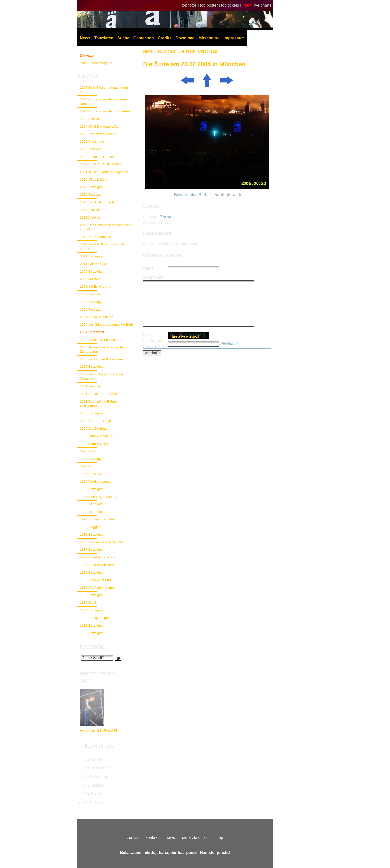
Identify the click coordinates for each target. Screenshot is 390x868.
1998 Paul (87, 451)
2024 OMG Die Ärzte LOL (99, 126)
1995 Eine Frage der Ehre (99, 497)
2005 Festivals (91, 309)
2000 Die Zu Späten (95, 429)
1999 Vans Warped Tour (98, 436)
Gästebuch (144, 38)
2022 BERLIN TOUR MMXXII (102, 164)
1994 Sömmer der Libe (97, 519)
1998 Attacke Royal (94, 444)
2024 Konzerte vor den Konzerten (105, 111)
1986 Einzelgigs (92, 572)
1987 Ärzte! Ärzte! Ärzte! (98, 557)
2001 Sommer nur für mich (100, 394)
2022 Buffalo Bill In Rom (98, 157)
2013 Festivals (91, 210)
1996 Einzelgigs (92, 489)
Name (148, 268)
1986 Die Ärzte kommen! (98, 587)
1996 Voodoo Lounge (96, 481)
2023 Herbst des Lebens (98, 134)
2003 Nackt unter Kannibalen (101, 359)
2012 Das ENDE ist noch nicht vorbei (102, 246)
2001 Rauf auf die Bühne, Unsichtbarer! (99, 404)
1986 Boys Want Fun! (96, 580)
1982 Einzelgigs (92, 633)
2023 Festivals (91, 149)
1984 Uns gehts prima (96, 618)
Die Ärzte (87, 56)
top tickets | (232, 5)
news (170, 838)
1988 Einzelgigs (92, 534)
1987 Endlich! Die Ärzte (97, 565)
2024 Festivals (91, 119)
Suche (123, 38)
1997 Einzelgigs (92, 459)
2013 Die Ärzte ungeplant (99, 202)
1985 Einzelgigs (92, 595)
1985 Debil (88, 603)
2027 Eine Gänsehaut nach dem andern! (104, 90)
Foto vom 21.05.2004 (98, 730)
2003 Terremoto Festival (98, 340)
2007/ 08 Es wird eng (96, 287)
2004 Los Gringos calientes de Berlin (107, 325)
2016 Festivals (91, 195)
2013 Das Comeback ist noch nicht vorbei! (106, 227)
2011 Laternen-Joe (94, 264)
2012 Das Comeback (96, 237)
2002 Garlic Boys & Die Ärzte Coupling (101, 376)
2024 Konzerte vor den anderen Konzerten (103, 101)
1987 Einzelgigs (92, 550)
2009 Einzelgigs (92, 271)
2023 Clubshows (92, 142)
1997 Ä (85, 466)
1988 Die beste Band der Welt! (103, 542)
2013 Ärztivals (90, 217)
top (220, 838)
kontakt (152, 838)
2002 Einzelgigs (92, 367)
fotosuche (93, 647)
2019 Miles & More (94, 179)
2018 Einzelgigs (92, 187)
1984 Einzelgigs (92, 610)
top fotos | (191, 5)
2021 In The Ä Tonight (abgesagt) (105, 172)
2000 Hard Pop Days (95, 421)
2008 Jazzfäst (90, 279)
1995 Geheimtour (93, 504)
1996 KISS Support (94, 474)
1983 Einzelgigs (92, 625)
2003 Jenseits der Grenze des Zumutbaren (102, 349)
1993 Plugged (90, 527)
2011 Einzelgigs (92, 256)
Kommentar (153, 277)
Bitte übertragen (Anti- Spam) (154, 341)
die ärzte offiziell (196, 838)
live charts (262, 5)
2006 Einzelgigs (92, 302)
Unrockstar (208, 51)
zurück (133, 838)
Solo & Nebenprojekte (96, 63)
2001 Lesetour (91, 386)
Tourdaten (104, 38)
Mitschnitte (209, 38)
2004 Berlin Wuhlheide (97, 317)
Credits (165, 38)
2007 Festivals (91, 294)
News (85, 38)
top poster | (210, 5)
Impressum (234, 38)
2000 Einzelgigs (92, 413)
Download (185, 38)
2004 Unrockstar (92, 332)
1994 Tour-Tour (91, 512)
